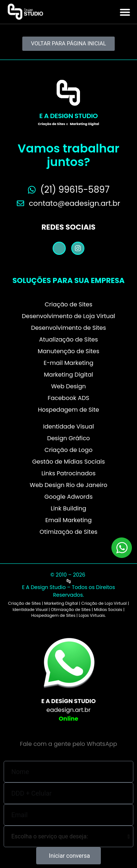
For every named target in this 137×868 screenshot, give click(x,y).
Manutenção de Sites (68, 351)
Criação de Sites (68, 304)
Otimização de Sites (68, 532)
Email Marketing (68, 520)
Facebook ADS (69, 398)
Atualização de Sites (68, 339)
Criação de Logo (68, 450)
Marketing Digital (68, 375)
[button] (125, 12)
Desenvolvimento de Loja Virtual (69, 316)
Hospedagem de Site (69, 410)
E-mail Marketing (68, 363)
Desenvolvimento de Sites (68, 328)
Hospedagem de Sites (53, 615)
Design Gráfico (68, 438)
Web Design (68, 386)
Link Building (68, 508)
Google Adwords (69, 497)
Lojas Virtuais (92, 615)
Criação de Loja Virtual (104, 603)
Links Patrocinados (68, 473)
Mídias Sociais (108, 610)
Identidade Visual (68, 427)
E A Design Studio (69, 116)
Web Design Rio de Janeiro (68, 485)
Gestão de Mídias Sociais (68, 462)
